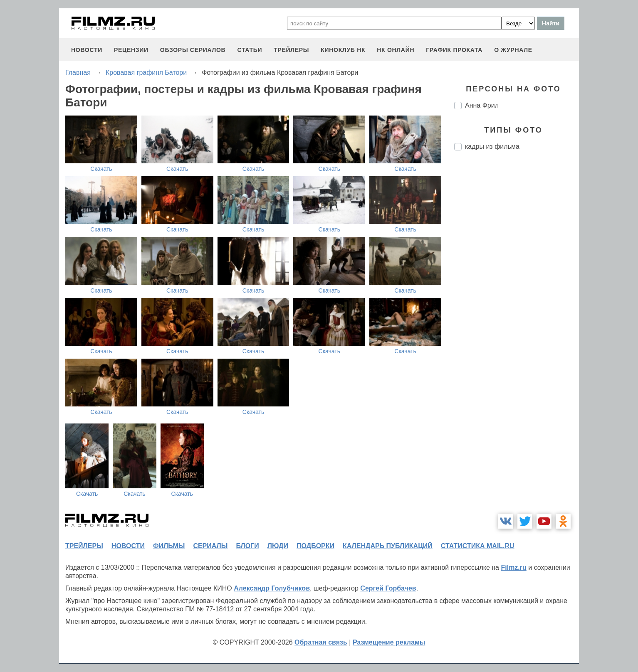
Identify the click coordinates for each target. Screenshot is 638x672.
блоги (247, 546)
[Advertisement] (517, 296)
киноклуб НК (343, 50)
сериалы (210, 546)
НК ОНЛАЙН (396, 50)
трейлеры (291, 50)
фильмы (169, 546)
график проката (454, 50)
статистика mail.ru (478, 546)
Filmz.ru (513, 567)
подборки (315, 546)
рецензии (131, 50)
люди (278, 546)
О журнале (513, 50)
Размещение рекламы (389, 642)
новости (87, 50)
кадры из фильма (492, 146)
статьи (250, 50)
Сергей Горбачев (388, 588)
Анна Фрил (482, 105)
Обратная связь (321, 642)
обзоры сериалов (193, 50)
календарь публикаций (388, 546)
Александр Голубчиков (272, 588)
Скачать (101, 169)
